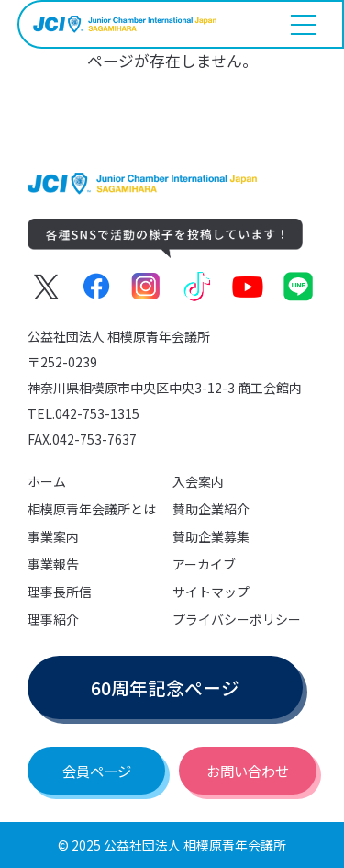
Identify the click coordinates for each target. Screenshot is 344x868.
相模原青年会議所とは (92, 509)
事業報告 (53, 564)
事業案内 (53, 536)
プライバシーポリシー (237, 619)
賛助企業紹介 (211, 509)
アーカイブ (204, 564)
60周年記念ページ (165, 688)
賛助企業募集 (211, 536)
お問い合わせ (248, 771)
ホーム (47, 481)
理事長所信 (60, 592)
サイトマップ (211, 592)
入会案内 (198, 481)
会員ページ (97, 771)
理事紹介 (53, 619)
